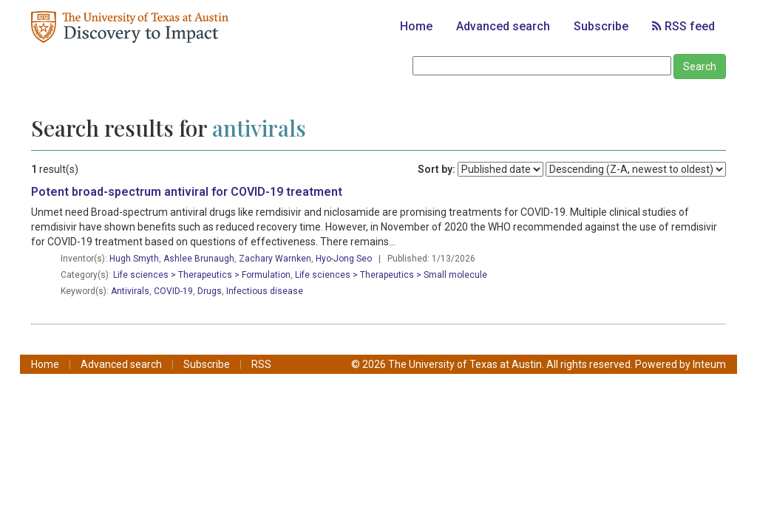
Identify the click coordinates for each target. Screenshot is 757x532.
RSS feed (683, 26)
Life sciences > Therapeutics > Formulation (202, 275)
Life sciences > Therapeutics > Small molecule (391, 275)
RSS (261, 364)
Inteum (709, 364)
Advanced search (503, 26)
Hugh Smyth (134, 259)
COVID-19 (173, 291)
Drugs (210, 291)
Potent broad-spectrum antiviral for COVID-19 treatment (187, 192)
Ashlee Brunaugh (199, 259)
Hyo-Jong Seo (344, 259)
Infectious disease (265, 291)
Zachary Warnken (275, 259)
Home (416, 26)
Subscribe (601, 26)
